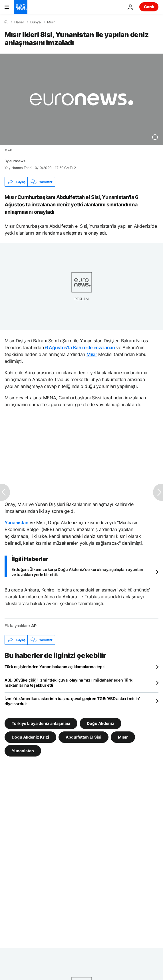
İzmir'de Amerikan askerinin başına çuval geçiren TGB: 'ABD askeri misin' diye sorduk (72, 701)
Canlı (149, 7)
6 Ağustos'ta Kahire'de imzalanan (80, 347)
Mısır (51, 22)
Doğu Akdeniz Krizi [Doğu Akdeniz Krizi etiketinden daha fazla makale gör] (30, 737)
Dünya (36, 22)
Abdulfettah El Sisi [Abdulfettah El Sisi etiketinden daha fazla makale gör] (83, 737)
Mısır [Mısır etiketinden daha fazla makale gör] (123, 737)
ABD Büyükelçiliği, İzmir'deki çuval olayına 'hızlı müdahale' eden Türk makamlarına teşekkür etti (68, 683)
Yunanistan (17, 522)
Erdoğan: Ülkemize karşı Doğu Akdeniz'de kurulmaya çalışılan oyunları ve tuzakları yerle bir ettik (77, 572)
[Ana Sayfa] (6, 22)
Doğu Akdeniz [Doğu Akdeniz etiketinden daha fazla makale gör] (100, 723)
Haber (19, 22)
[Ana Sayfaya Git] (21, 7)
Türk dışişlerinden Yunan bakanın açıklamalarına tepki (55, 667)
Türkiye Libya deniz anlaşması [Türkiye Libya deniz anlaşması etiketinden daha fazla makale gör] (41, 723)
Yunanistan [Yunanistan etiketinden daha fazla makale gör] (23, 751)
